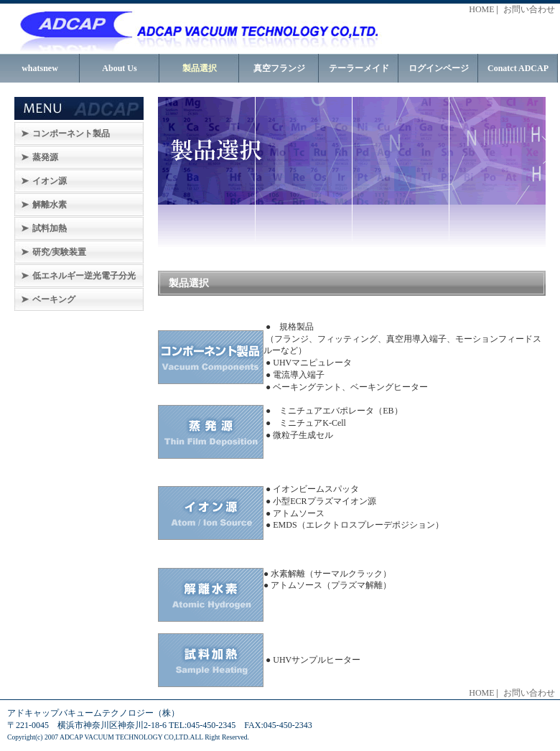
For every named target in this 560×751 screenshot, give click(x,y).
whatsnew (40, 68)
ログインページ (439, 68)
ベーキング (54, 299)
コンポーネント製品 (71, 134)
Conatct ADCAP (518, 68)
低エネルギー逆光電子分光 (84, 276)
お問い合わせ (529, 9)
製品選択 (200, 68)
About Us (119, 68)
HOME (481, 9)
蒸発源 (45, 157)
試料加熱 (50, 228)
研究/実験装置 (59, 252)
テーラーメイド (359, 68)
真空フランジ (279, 68)
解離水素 (50, 205)
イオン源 (50, 181)
